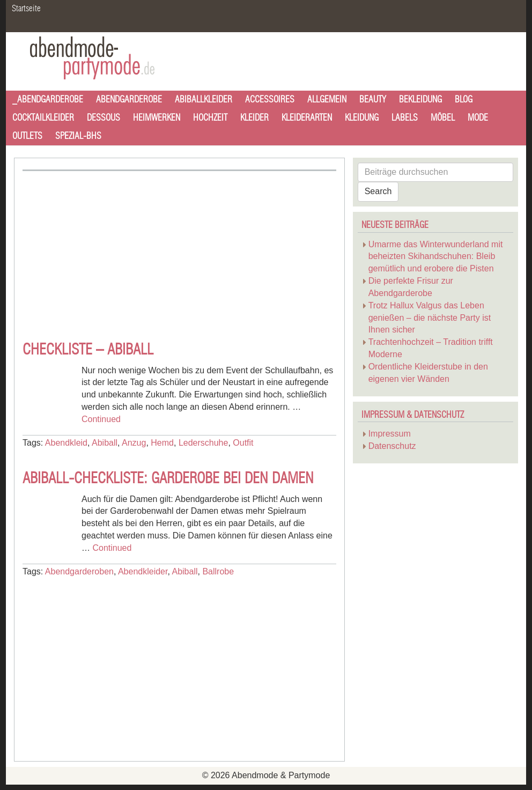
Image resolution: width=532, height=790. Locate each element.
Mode (478, 118)
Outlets (27, 136)
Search (378, 191)
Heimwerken (157, 118)
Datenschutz (392, 446)
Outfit (243, 443)
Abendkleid (66, 443)
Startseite (26, 9)
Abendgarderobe (129, 99)
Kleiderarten (307, 118)
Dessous (104, 118)
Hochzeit (210, 118)
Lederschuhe (204, 443)
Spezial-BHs (78, 136)
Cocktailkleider (43, 118)
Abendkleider (143, 571)
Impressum (390, 434)
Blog (464, 99)
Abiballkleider (204, 99)
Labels (405, 118)
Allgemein (327, 99)
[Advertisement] (113, 252)
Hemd (162, 443)
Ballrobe (218, 571)
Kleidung (362, 118)
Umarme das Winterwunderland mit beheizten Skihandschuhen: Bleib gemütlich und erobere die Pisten (436, 257)
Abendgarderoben (79, 571)
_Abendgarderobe (48, 99)
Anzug (134, 443)
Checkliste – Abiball (88, 350)
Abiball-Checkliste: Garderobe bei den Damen (168, 479)
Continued (101, 419)
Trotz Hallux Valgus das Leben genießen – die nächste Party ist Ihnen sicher (430, 318)
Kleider (254, 118)
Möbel (443, 118)
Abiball (105, 443)
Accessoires (270, 99)
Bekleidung (420, 99)
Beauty (373, 99)
